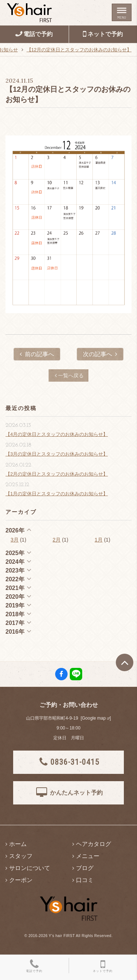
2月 (57, 540)
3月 (15, 540)
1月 (99, 540)
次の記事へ (100, 354)
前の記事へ (37, 354)
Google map (94, 718)
